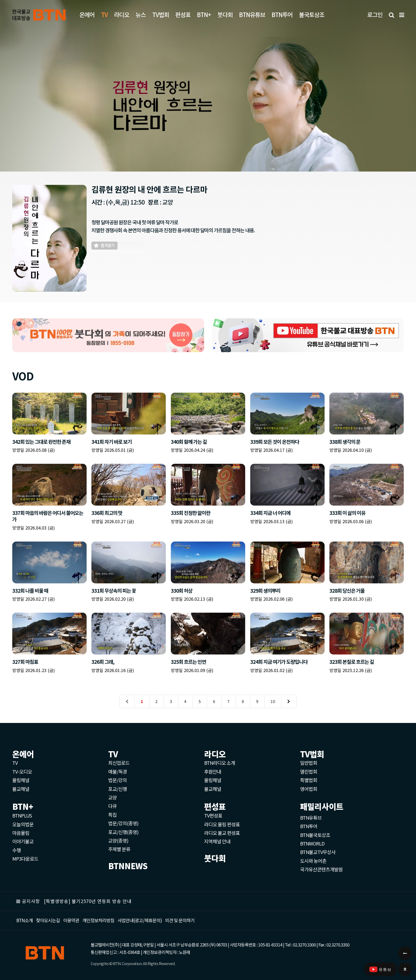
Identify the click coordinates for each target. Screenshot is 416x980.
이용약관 (71, 920)
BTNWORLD (312, 843)
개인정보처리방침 (98, 920)
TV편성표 (213, 815)
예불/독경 (118, 771)
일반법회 (309, 763)
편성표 (183, 14)
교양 (112, 797)
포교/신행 (118, 789)
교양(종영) (118, 840)
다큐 (112, 806)
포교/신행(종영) (123, 832)
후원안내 (213, 771)
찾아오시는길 (48, 920)
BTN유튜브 (252, 14)
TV (15, 763)
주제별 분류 (119, 849)
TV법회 (161, 14)
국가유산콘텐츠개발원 (321, 869)
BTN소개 (25, 920)
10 (273, 701)
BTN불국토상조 (315, 835)
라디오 (122, 14)
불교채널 (21, 789)
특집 (112, 815)
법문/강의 (118, 780)
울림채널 (21, 780)
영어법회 (309, 789)
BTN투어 (282, 14)
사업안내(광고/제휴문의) (140, 920)
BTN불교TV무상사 (318, 852)
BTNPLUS (22, 815)
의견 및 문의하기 (180, 920)
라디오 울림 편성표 (222, 824)
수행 (17, 850)
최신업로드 (119, 763)
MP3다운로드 (25, 859)
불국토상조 (312, 14)
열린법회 (309, 771)
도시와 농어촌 (313, 861)
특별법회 (309, 780)
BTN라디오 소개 (220, 763)
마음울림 (21, 833)
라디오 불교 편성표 (222, 833)
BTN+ (204, 14)
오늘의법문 (23, 824)
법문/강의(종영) (123, 823)
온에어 (87, 14)
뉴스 (141, 14)
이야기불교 (23, 841)
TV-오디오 (22, 771)
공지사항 (31, 901)
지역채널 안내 (217, 841)
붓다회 (225, 14)
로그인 (375, 14)
